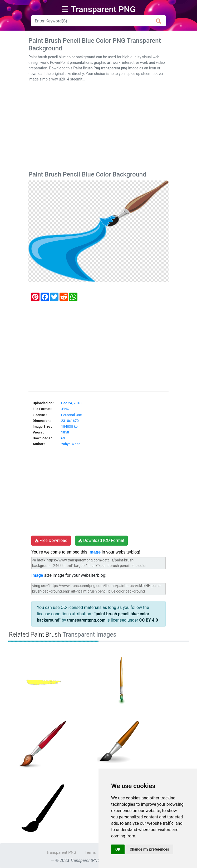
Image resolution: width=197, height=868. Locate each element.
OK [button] (118, 849)
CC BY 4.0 (149, 620)
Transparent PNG (61, 852)
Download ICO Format (101, 540)
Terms (90, 852)
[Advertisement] (98, 127)
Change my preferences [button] (149, 849)
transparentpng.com (86, 620)
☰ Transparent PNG (98, 9)
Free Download (51, 540)
